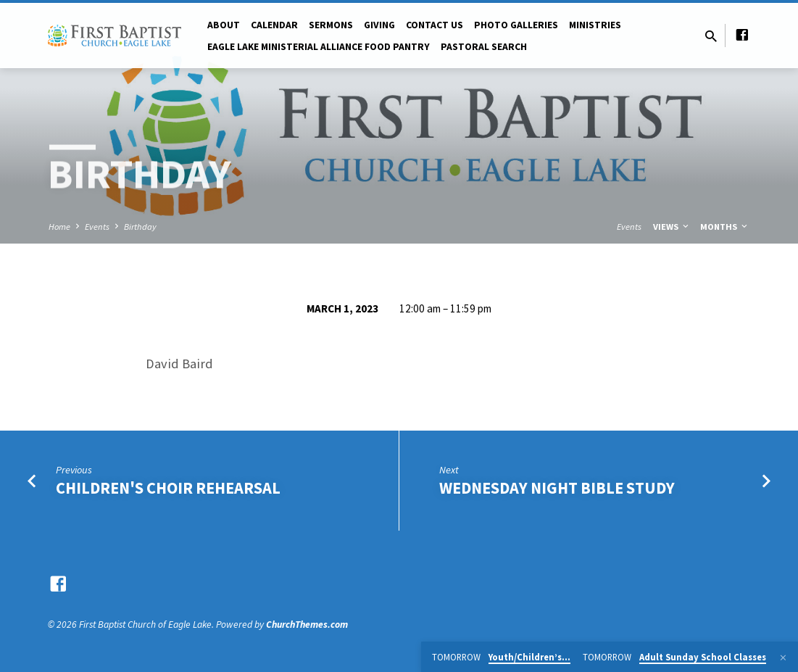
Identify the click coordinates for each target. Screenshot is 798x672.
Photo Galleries (516, 25)
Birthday (140, 227)
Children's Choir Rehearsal (168, 488)
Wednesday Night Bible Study (557, 488)
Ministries (595, 25)
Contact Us (435, 25)
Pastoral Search (484, 47)
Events (97, 227)
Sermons (331, 25)
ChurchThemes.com (307, 625)
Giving (379, 25)
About (224, 25)
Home (59, 227)
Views (672, 227)
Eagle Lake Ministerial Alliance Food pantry (319, 47)
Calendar (274, 25)
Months (725, 227)
